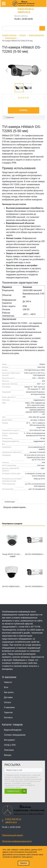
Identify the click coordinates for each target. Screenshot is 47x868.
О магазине (9, 707)
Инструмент (10, 740)
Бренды (8, 755)
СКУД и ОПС (10, 745)
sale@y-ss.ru (24, 12)
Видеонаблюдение (13, 730)
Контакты (8, 718)
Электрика (9, 750)
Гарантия (8, 712)
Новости (8, 682)
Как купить (9, 692)
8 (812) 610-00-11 (26, 9)
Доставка (8, 697)
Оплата (7, 702)
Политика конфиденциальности (17, 841)
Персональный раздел (12, 835)
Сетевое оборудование (15, 735)
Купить (23, 110)
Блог (6, 687)
